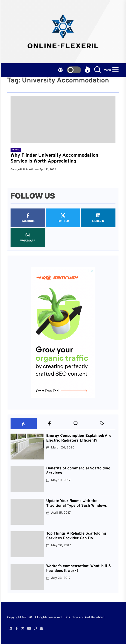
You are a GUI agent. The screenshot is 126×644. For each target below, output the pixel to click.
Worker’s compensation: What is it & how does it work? (79, 569)
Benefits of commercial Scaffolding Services (78, 471)
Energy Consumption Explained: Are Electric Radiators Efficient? (79, 438)
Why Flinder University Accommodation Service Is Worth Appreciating (54, 158)
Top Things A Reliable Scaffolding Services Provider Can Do (76, 536)
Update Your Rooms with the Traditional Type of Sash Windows (77, 503)
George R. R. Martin (22, 169)
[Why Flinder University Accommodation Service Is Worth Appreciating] (63, 120)
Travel (16, 150)
